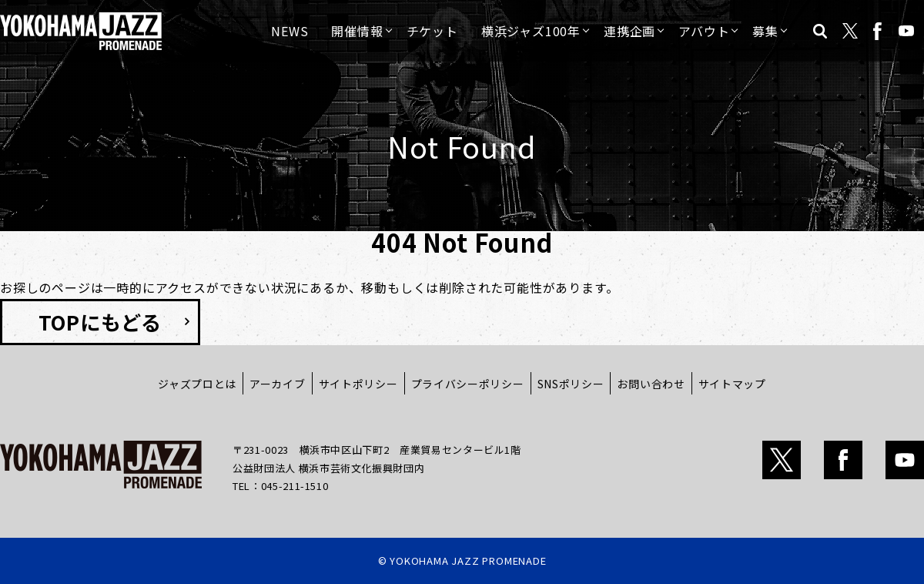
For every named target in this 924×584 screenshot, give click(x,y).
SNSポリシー (571, 384)
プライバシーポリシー (468, 384)
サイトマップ (732, 384)
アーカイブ (278, 384)
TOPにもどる (100, 322)
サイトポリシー (358, 384)
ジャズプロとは (197, 384)
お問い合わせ (651, 384)
